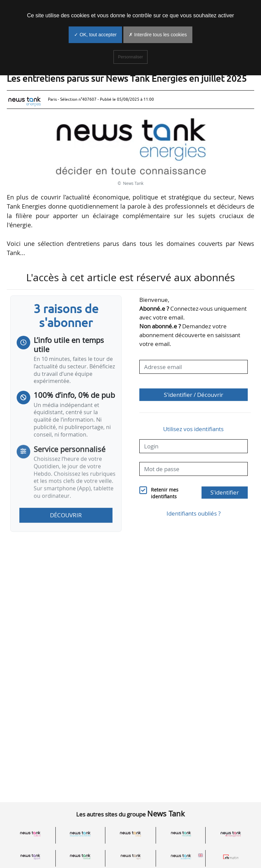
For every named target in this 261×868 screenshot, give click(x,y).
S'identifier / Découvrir (194, 395)
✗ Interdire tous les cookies (158, 35)
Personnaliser (130, 57)
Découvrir (66, 515)
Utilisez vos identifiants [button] (193, 429)
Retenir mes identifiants (165, 493)
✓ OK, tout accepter (95, 35)
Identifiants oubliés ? (194, 513)
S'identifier (225, 492)
